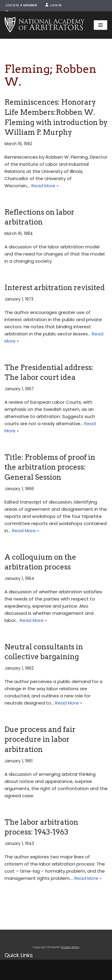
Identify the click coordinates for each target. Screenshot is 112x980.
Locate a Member (21, 5)
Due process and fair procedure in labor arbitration (40, 739)
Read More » (45, 186)
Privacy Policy (70, 947)
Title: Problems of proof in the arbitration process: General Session (50, 467)
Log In (53, 5)
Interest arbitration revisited (55, 288)
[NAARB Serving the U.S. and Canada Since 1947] (45, 25)
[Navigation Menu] (101, 25)
